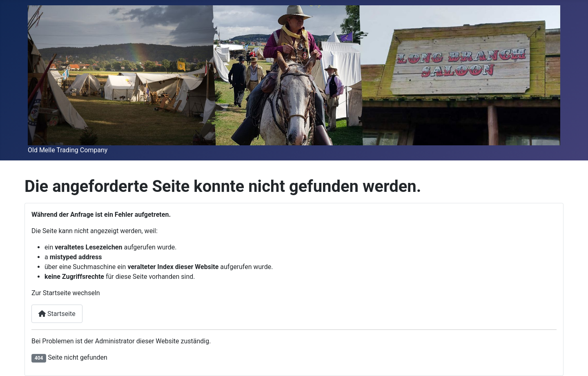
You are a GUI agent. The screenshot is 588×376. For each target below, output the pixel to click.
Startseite (57, 314)
